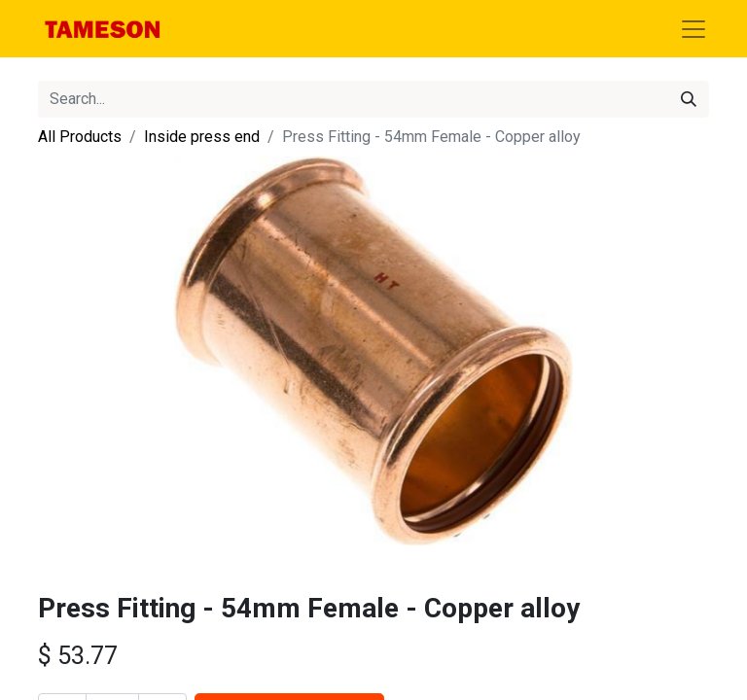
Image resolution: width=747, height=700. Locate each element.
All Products (80, 137)
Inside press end (202, 137)
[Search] (689, 99)
